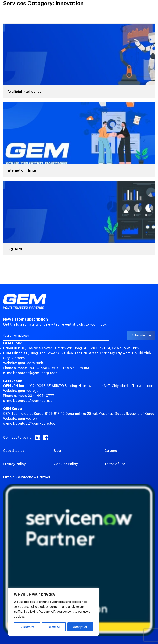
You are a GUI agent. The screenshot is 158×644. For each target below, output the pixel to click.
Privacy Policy (14, 464)
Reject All (54, 627)
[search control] (153, 12)
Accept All (80, 627)
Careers (111, 451)
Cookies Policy (66, 464)
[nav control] (7, 10)
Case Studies (14, 451)
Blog (57, 451)
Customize (27, 627)
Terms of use (115, 464)
